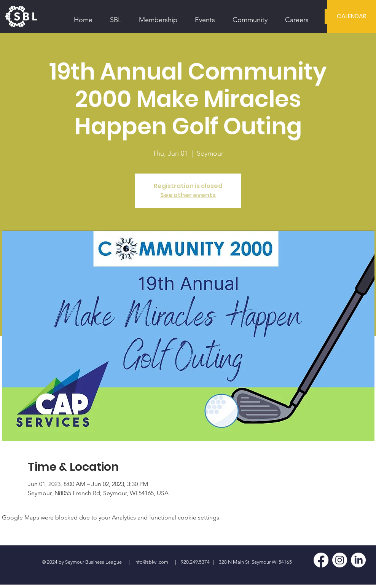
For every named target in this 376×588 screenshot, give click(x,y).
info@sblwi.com (151, 562)
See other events (188, 195)
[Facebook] (321, 560)
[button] (116, 16)
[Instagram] (340, 560)
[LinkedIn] (358, 560)
